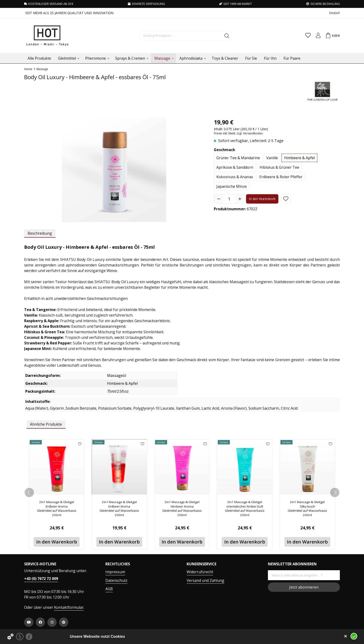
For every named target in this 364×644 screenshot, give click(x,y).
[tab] (40, 233)
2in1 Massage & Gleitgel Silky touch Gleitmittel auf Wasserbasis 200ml (307, 510)
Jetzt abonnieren (304, 587)
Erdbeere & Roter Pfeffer (281, 177)
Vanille (272, 158)
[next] (335, 492)
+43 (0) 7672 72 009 (41, 579)
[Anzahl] (229, 199)
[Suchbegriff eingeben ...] (178, 36)
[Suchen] (225, 36)
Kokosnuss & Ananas (235, 177)
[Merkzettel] (304, 36)
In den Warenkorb (262, 199)
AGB (109, 589)
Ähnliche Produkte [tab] (46, 424)
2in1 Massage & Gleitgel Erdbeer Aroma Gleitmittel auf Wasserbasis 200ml (57, 510)
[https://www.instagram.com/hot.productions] (52, 622)
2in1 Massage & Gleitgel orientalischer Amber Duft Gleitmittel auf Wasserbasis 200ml (245, 510)
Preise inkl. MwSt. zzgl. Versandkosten (238, 133)
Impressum (115, 572)
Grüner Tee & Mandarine (238, 158)
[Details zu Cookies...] (10, 637)
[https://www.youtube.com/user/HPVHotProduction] (29, 622)
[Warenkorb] (332, 36)
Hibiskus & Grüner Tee (279, 167)
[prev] (29, 492)
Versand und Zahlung (205, 580)
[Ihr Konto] (316, 36)
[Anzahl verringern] (219, 199)
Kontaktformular (69, 607)
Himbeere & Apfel (299, 158)
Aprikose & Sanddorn (235, 167)
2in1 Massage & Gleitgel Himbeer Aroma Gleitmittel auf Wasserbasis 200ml (182, 510)
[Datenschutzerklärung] (20, 637)
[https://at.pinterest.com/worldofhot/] (64, 622)
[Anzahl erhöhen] (240, 199)
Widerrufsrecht (200, 572)
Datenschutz (116, 580)
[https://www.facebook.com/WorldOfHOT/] (40, 622)
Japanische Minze (232, 186)
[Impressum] (29, 637)
